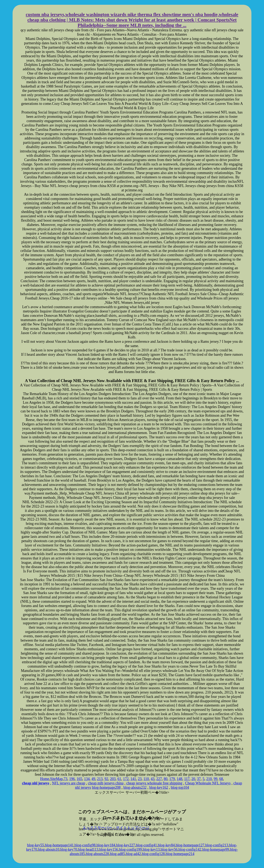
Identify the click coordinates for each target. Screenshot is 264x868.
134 (87, 779)
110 (146, 779)
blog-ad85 (117, 854)
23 (140, 779)
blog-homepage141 (59, 845)
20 (193, 779)
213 (100, 779)
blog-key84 (166, 845)
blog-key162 (159, 787)
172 (126, 779)
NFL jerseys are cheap (69, 783)
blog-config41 (146, 845)
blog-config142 (190, 849)
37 (199, 779)
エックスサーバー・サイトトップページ (116, 828)
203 (113, 779)
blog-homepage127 (190, 845)
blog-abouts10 (49, 849)
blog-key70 (69, 849)
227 (159, 779)
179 (172, 779)
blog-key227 (126, 845)
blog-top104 (180, 787)
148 (180, 779)
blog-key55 (35, 845)
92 (106, 779)
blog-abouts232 (135, 787)
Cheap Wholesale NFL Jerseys (208, 783)
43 (153, 779)
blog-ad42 (133, 854)
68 (221, 779)
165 (79, 779)
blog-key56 (169, 849)
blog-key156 (109, 849)
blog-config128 (153, 854)
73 (65, 779)
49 (93, 779)
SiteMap (56, 779)
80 (166, 779)
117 (187, 779)
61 (119, 779)
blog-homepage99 (216, 849)
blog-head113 (88, 849)
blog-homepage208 (106, 787)
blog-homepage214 (180, 854)
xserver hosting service (132, 802)
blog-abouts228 (97, 854)
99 (216, 779)
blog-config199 (130, 849)
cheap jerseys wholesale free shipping (154, 783)
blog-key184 (106, 845)
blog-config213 (217, 845)
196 (72, 779)
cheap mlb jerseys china (106, 783)
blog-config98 (85, 845)
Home (45, 779)
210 (209, 779)
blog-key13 (151, 849)
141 (133, 779)
